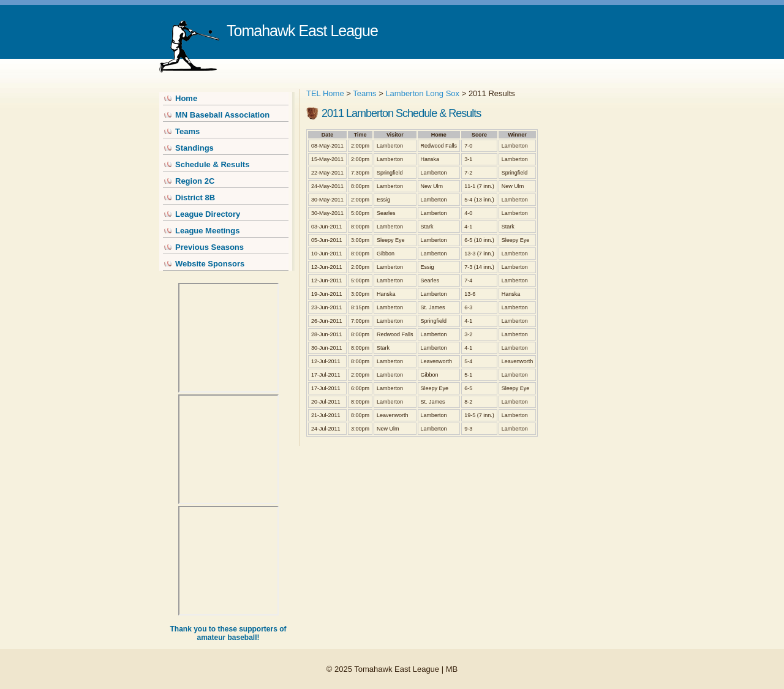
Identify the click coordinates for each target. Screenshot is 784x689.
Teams (187, 131)
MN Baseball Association (222, 115)
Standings (194, 148)
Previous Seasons (209, 247)
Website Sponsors (210, 264)
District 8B (195, 198)
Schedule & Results (212, 164)
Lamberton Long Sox (422, 93)
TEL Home (325, 93)
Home (186, 98)
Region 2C (195, 181)
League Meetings (207, 231)
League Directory (208, 214)
